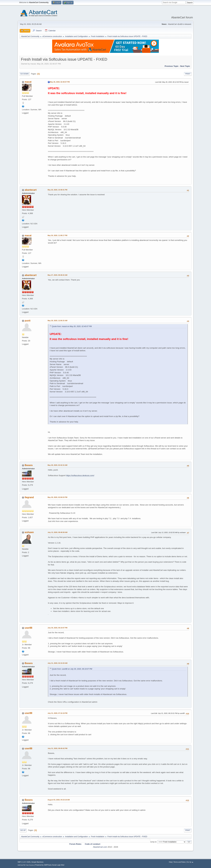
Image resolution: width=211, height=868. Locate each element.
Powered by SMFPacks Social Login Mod (50, 865)
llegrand (29, 497)
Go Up (23, 830)
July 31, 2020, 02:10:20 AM (58, 663)
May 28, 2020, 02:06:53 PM (57, 497)
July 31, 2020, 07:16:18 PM (58, 713)
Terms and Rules (180, 862)
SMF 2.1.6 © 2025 (24, 862)
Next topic (185, 66)
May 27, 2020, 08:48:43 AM (57, 275)
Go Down (24, 74)
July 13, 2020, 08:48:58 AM (58, 532)
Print (188, 74)
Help (171, 862)
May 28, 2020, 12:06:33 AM (57, 321)
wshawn (29, 532)
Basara (28, 465)
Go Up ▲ (190, 862)
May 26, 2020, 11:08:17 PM (57, 235)
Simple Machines (37, 862)
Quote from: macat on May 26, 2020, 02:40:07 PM (72, 326)
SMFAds (20, 865)
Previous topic (172, 66)
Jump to (153, 842)
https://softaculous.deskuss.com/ (80, 475)
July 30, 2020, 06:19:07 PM (58, 628)
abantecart (31, 190)
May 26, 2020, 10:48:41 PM (57, 190)
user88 (28, 628)
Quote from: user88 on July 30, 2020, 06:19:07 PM (72, 669)
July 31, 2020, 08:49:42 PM (58, 748)
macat (28, 82)
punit (27, 321)
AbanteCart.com (100, 847)
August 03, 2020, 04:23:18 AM (59, 800)
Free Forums (30, 865)
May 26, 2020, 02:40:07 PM (60, 82)
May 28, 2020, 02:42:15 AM (57, 465)
